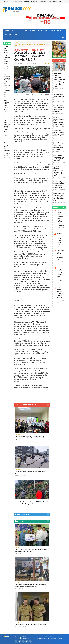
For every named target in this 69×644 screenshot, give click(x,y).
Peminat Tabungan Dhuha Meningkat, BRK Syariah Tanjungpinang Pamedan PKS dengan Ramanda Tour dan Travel (32, 438)
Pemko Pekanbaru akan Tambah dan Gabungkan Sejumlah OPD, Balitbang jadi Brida (59, 197)
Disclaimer (54, 639)
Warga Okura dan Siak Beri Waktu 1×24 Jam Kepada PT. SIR (7, 106)
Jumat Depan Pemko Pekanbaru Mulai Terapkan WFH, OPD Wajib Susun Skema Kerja (59, 80)
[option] (41, 2)
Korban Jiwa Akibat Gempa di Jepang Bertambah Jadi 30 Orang (31, 473)
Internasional (43, 31)
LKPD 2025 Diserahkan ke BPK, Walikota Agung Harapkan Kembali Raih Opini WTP (59, 146)
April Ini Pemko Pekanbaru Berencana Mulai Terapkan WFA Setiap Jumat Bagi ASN (38, 1)
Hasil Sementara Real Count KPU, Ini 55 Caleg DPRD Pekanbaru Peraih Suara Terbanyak (7, 83)
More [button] (16, 34)
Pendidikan (24, 31)
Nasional (33, 31)
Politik (52, 31)
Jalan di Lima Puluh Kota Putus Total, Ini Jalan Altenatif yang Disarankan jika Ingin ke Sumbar (31, 503)
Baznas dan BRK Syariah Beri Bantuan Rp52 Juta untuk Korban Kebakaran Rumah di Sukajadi (59, 121)
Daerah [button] (15, 31)
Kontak (60, 639)
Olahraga (8, 34)
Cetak (47, 63)
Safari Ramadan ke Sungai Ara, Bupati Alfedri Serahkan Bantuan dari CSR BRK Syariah (31, 550)
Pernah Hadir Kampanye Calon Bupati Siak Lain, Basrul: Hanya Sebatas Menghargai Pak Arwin (31, 585)
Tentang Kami (41, 637)
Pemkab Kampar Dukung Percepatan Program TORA (30, 624)
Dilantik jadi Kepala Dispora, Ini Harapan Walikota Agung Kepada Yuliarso (59, 185)
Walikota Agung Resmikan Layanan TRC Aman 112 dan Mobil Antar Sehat (59, 133)
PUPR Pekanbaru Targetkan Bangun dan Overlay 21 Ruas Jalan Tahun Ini (59, 158)
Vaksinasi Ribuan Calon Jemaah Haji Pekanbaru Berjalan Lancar (59, 97)
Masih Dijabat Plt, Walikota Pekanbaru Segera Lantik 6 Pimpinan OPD (59, 109)
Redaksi (49, 637)
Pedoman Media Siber (43, 639)
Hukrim (59, 31)
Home (8, 31)
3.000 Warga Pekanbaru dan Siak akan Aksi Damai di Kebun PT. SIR (7, 127)
